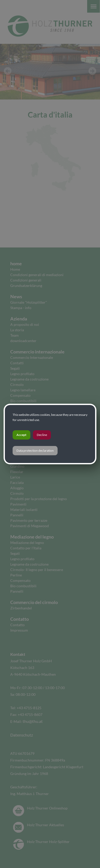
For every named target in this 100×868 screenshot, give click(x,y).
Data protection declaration (35, 450)
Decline (42, 435)
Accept (21, 435)
